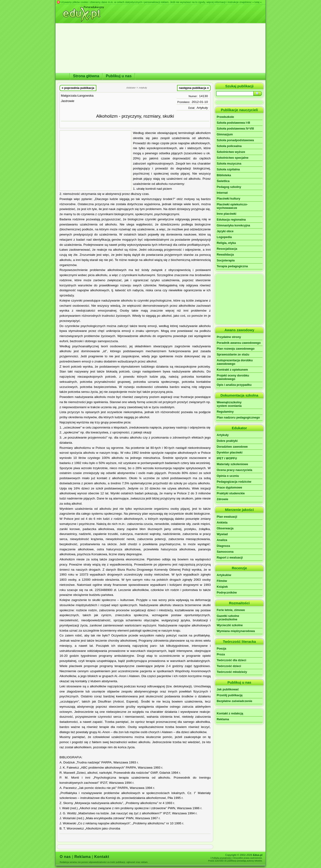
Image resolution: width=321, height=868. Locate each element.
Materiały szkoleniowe (232, 464)
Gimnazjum (225, 134)
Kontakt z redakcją (230, 713)
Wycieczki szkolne (230, 625)
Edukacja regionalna (231, 220)
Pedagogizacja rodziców (234, 482)
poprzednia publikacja (78, 88)
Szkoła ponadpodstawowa (235, 140)
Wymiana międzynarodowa (236, 631)
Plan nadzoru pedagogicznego (238, 417)
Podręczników (227, 592)
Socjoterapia (226, 260)
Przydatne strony (229, 337)
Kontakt (102, 857)
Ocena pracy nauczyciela (234, 470)
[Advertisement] (95, 161)
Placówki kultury (229, 199)
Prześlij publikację (230, 695)
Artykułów (224, 575)
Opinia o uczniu (228, 476)
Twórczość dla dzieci (231, 660)
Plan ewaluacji (227, 517)
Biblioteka (224, 175)
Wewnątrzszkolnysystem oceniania (229, 404)
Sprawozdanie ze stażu (233, 354)
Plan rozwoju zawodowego (236, 349)
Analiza (222, 540)
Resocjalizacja (227, 249)
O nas (65, 857)
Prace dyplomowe (229, 487)
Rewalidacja (225, 255)
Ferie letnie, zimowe (231, 610)
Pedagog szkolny (229, 187)
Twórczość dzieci (229, 666)
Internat (222, 193)
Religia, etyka (226, 243)
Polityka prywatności (222, 858)
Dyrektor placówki (230, 452)
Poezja (222, 648)
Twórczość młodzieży (232, 672)
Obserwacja (225, 528)
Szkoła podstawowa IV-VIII (235, 128)
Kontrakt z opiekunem (232, 370)
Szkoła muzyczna (229, 163)
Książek (222, 587)
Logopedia (224, 237)
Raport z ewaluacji (230, 557)
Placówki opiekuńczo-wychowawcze (232, 206)
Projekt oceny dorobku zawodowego (233, 377)
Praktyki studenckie (231, 493)
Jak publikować (228, 689)
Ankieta (222, 522)
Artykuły (202, 108)
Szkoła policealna (229, 146)
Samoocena (225, 552)
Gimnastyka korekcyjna (233, 225)
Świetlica (223, 181)
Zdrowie (222, 499)
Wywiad (222, 534)
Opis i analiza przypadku (234, 385)
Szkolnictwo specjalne (233, 158)
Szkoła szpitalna (228, 169)
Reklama (223, 719)
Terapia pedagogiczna (232, 266)
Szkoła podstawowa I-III (233, 123)
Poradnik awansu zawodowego (239, 343)
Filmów (222, 581)
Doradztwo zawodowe (232, 447)
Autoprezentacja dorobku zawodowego (235, 362)
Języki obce (225, 231)
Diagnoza (223, 546)
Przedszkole (225, 117)
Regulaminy (225, 412)
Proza (221, 654)
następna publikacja (194, 88)
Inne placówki (227, 214)
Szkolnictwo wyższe (231, 152)
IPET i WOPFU (227, 458)
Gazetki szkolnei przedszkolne (228, 618)
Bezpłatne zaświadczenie (234, 701)
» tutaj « (257, 2)
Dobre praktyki (227, 441)
